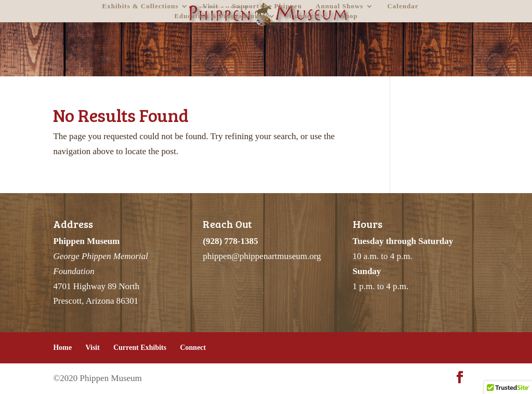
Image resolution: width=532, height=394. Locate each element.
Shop (349, 16)
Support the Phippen (267, 6)
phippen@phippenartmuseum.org (262, 256)
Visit (211, 6)
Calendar (403, 6)
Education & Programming (220, 16)
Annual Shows (339, 6)
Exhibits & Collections (141, 6)
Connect (303, 16)
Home (62, 348)
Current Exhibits (140, 348)
